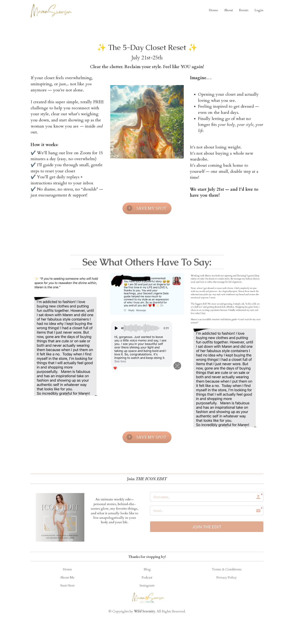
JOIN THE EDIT (207, 527)
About (229, 10)
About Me (67, 578)
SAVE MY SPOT (146, 208)
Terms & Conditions (227, 570)
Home (213, 10)
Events (244, 10)
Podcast (147, 578)
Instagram (147, 586)
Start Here (67, 586)
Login (259, 10)
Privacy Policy (227, 578)
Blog (147, 570)
